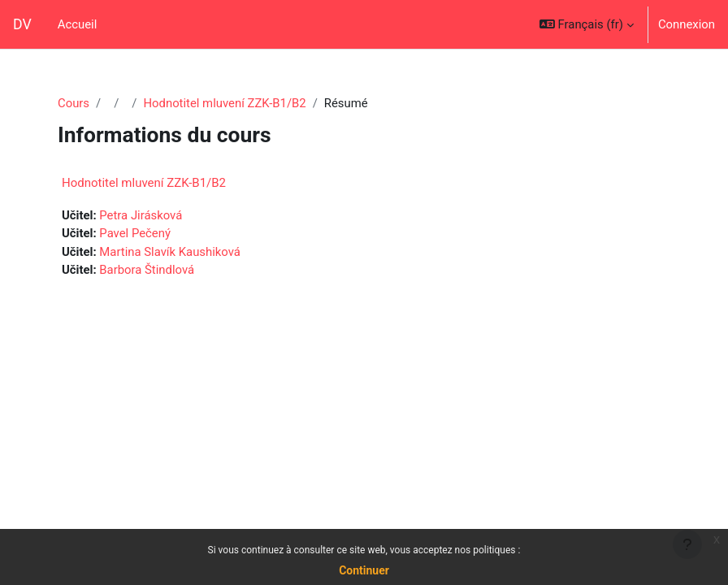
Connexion (687, 24)
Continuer (364, 570)
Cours (74, 103)
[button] (587, 24)
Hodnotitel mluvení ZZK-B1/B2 (224, 103)
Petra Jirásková (141, 215)
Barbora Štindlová (147, 270)
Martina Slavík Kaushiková (170, 252)
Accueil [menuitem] (78, 24)
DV (22, 24)
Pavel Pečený (135, 233)
